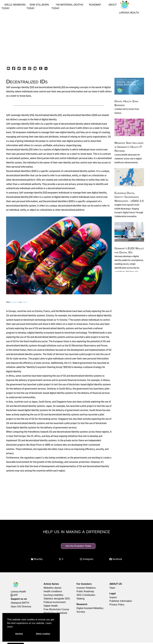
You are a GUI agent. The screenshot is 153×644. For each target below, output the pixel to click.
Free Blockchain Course (56, 609)
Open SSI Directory (21, 607)
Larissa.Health (18, 592)
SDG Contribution (86, 595)
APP (14, 595)
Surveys (81, 612)
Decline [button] (19, 634)
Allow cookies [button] (43, 634)
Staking (80, 599)
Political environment (55, 602)
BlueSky (37, 559)
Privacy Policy (117, 605)
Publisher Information (121, 601)
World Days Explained (55, 613)
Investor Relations (86, 588)
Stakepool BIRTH (20, 603)
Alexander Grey (15, 302)
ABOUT (113, 5)
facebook (116, 559)
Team (112, 588)
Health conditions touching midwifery (54, 593)
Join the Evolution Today (78, 546)
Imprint (113, 597)
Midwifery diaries (53, 588)
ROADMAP (95, 5)
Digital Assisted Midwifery (90, 608)
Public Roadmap (85, 591)
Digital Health (51, 606)
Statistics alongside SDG (57, 599)
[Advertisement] (76, 38)
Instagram (87, 559)
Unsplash (24, 302)
